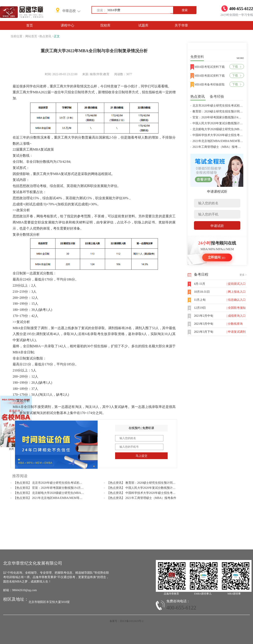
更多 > (243, 275)
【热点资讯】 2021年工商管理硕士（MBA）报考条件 (142, 498)
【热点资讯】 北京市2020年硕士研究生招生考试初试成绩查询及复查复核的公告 (66, 483)
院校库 (105, 25)
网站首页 (31, 36)
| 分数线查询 (235, 324)
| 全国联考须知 (236, 308)
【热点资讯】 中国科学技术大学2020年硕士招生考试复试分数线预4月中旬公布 (158, 493)
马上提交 (141, 456)
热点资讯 (45, 36)
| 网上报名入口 (236, 292)
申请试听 (217, 226)
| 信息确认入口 (236, 300)
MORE (240, 58)
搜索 (185, 10)
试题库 (143, 25)
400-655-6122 (181, 608)
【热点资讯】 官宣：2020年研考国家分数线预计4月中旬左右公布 (56, 488)
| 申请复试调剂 (236, 332)
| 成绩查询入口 (236, 316)
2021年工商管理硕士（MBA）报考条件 (218, 147)
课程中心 (67, 25)
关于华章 (181, 25)
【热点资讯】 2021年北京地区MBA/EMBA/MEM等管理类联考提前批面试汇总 (64, 498)
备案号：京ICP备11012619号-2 (126, 621)
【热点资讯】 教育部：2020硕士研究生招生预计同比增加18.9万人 (150, 483)
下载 (237, 67)
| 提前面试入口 (236, 284)
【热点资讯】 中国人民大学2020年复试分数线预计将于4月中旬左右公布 (154, 488)
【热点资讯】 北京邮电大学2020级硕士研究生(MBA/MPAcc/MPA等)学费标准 (63, 493)
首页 (30, 25)
